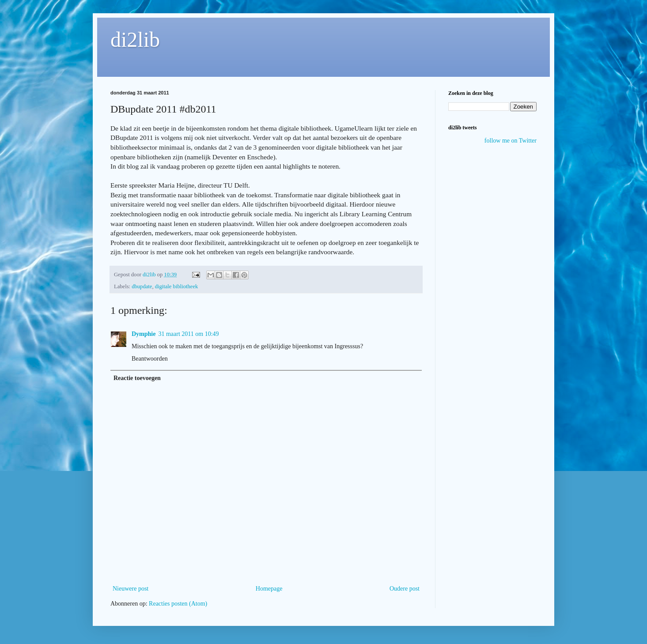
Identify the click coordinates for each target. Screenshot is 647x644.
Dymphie (144, 334)
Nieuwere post (131, 589)
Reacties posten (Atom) (178, 604)
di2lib (135, 40)
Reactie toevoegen (137, 378)
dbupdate (142, 286)
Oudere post (405, 589)
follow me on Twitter (511, 141)
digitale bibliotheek (177, 286)
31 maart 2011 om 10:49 (188, 334)
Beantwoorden (150, 359)
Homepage (269, 589)
